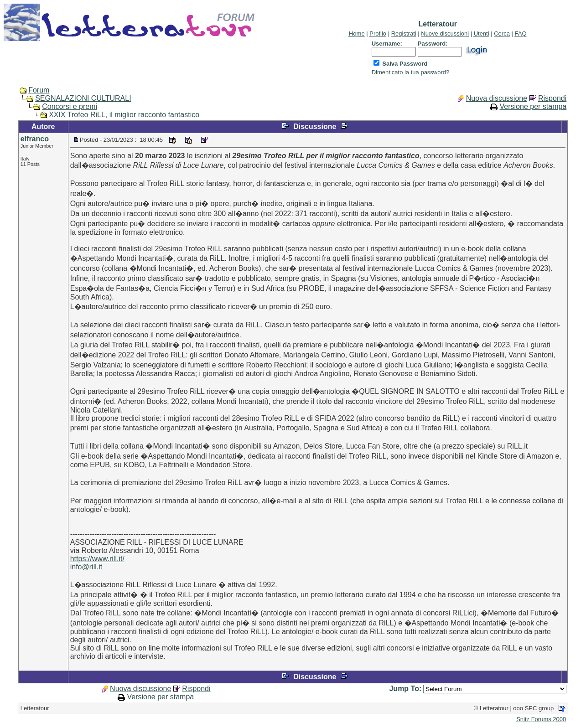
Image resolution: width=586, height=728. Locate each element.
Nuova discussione (497, 98)
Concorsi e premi (70, 106)
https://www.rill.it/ (97, 559)
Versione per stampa (533, 106)
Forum (39, 90)
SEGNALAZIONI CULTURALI (83, 98)
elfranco (35, 139)
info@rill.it (86, 567)
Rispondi (552, 98)
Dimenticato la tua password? (411, 72)
